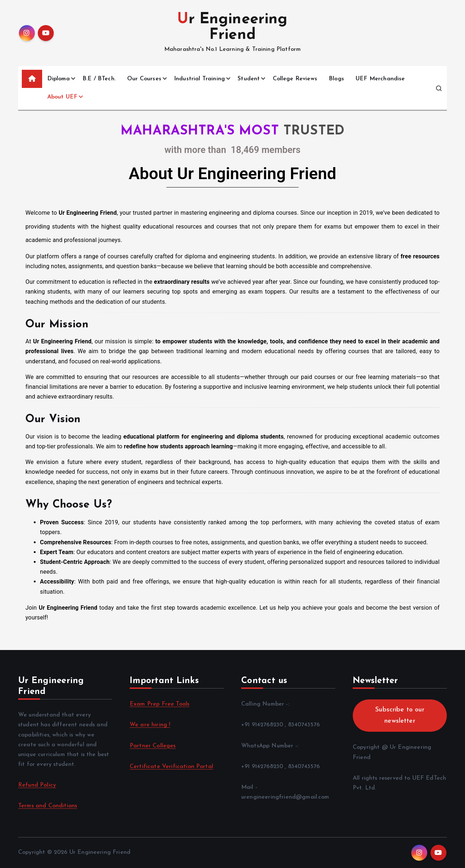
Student (249, 79)
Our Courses (144, 79)
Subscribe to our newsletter (400, 715)
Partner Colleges (153, 746)
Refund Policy (37, 785)
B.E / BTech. (99, 79)
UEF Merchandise (380, 79)
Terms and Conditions (48, 806)
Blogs (336, 79)
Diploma (58, 79)
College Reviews (295, 79)
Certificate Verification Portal (171, 767)
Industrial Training (199, 79)
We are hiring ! (150, 725)
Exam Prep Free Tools (159, 704)
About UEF (62, 97)
